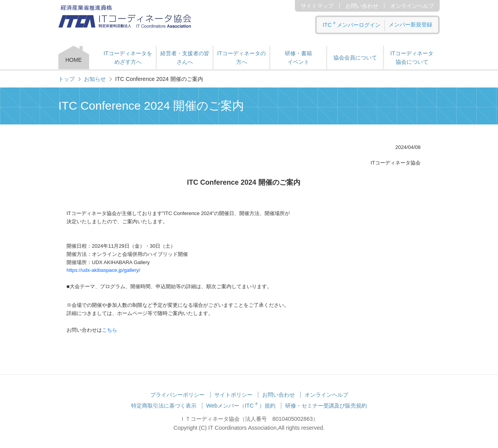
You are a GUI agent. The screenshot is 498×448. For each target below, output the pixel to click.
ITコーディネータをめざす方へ (128, 58)
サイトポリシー (233, 395)
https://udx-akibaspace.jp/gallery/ (103, 270)
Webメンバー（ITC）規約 (241, 406)
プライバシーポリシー (177, 395)
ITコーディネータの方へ (241, 58)
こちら (110, 330)
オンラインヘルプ (412, 6)
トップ (67, 79)
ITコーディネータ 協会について (412, 58)
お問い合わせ (362, 6)
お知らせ (95, 79)
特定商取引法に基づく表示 (164, 406)
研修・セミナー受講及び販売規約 (326, 406)
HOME (74, 60)
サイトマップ (317, 6)
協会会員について (355, 58)
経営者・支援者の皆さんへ (185, 58)
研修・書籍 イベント (298, 58)
